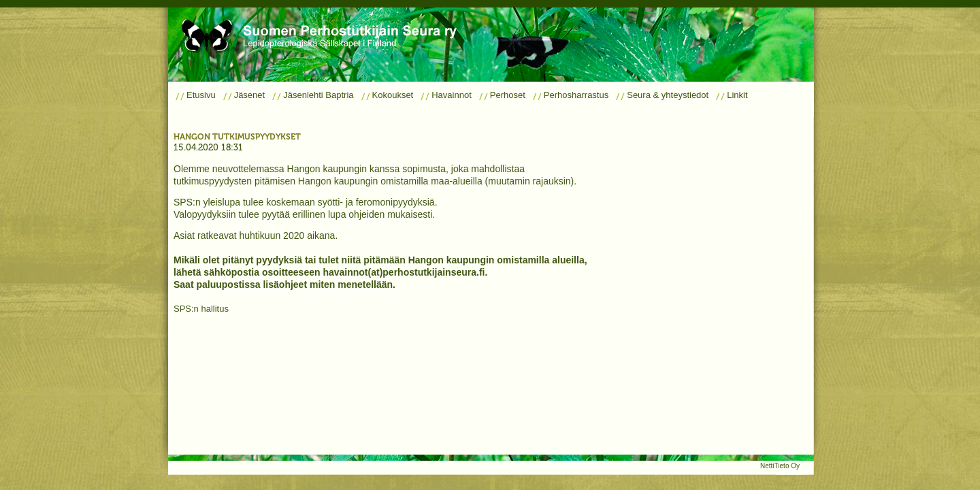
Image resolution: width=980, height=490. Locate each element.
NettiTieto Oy (780, 466)
